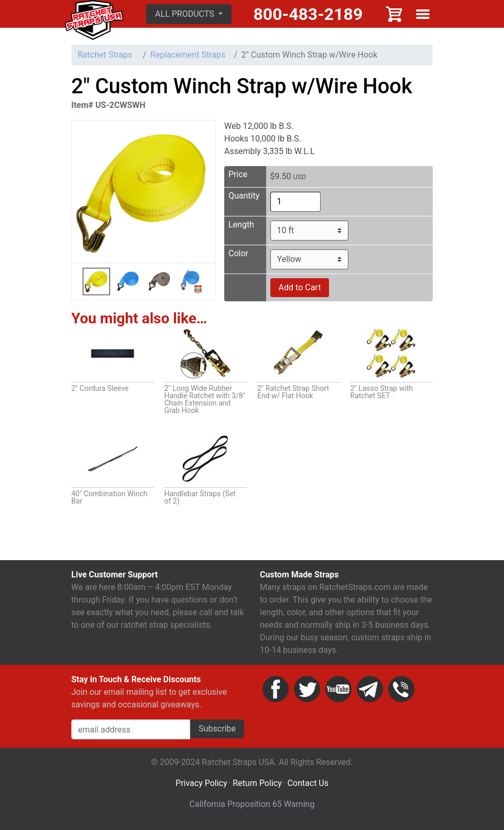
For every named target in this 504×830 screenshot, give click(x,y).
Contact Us (308, 786)
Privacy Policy (201, 786)
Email (370, 692)
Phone (401, 692)
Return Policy (257, 786)
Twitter (307, 692)
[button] (191, 15)
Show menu (423, 15)
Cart (395, 15)
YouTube (338, 692)
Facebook (276, 692)
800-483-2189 (309, 15)
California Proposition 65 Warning (252, 807)
